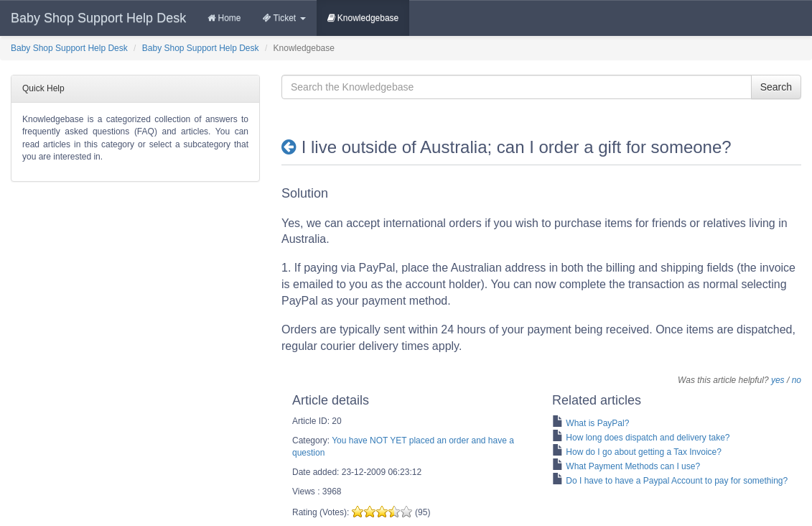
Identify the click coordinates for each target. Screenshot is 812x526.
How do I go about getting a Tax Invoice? (644, 452)
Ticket (284, 18)
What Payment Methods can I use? (633, 466)
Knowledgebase (363, 18)
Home (224, 18)
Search (776, 87)
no (797, 380)
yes (778, 380)
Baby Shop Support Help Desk (98, 18)
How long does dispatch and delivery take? (648, 438)
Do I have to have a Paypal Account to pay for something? (677, 481)
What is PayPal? (597, 423)
